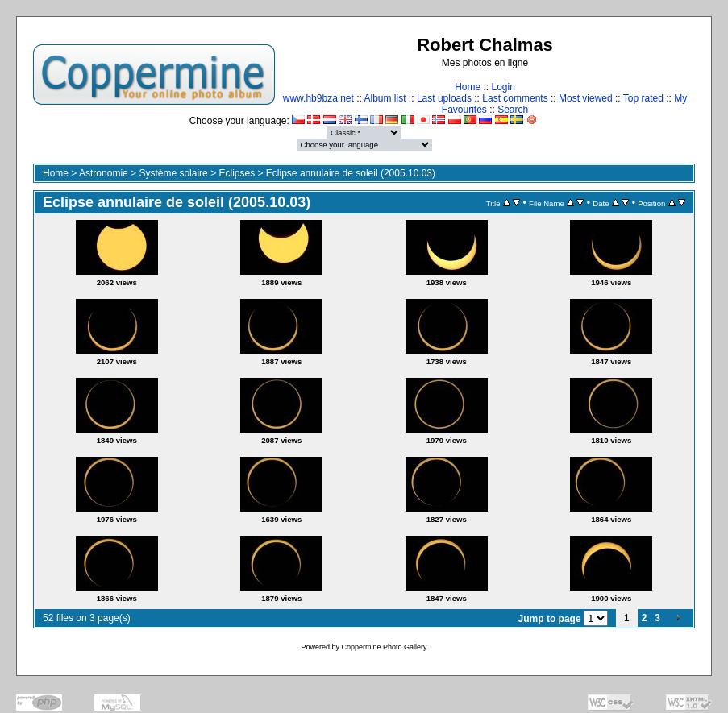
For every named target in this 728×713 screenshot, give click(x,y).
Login (503, 87)
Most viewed (586, 98)
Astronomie (104, 173)
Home (468, 87)
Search (513, 110)
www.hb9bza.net (318, 98)
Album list (385, 98)
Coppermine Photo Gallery (384, 647)
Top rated (643, 98)
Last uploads (444, 98)
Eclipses (237, 173)
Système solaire (173, 173)
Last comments (515, 98)
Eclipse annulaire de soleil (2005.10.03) (351, 173)
